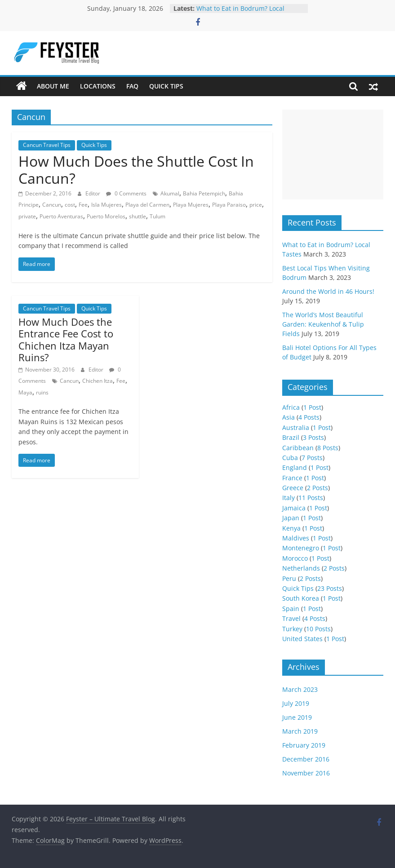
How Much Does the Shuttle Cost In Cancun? (136, 170)
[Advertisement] (333, 155)
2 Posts (317, 488)
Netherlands (301, 568)
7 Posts (312, 458)
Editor (93, 193)
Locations (98, 86)
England (295, 467)
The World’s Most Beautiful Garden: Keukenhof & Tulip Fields (323, 324)
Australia (296, 427)
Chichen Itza (98, 381)
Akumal (170, 193)
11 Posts (311, 498)
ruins (42, 392)
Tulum (158, 216)
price (256, 205)
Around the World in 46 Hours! (328, 291)
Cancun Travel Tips (47, 145)
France (292, 478)
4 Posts (309, 417)
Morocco (295, 558)
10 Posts (318, 629)
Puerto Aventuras (61, 216)
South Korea (301, 598)
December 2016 (306, 759)
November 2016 (306, 773)
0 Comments (126, 193)
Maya (25, 392)
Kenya (291, 528)
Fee (83, 205)
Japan (291, 518)
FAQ (132, 86)
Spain (291, 609)
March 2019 (300, 731)
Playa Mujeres (191, 205)
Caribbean (298, 448)
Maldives (296, 538)
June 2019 (297, 717)
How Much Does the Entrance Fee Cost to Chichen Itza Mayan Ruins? (66, 339)
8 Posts (328, 448)
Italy (288, 498)
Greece (293, 488)
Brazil (291, 437)
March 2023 (300, 689)
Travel (291, 618)
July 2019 (296, 703)
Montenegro (301, 548)
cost (70, 205)
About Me (53, 86)
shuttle (138, 216)
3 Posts (313, 437)
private (27, 216)
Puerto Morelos (106, 216)
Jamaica (294, 508)
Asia (288, 417)
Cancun (52, 205)
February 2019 (304, 745)
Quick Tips (166, 86)
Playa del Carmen (147, 205)
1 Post (312, 407)
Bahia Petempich (204, 193)
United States (302, 639)
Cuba (290, 458)
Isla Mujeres (107, 205)
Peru (289, 578)
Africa (291, 407)
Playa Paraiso (229, 205)
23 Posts (330, 588)
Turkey (292, 629)
